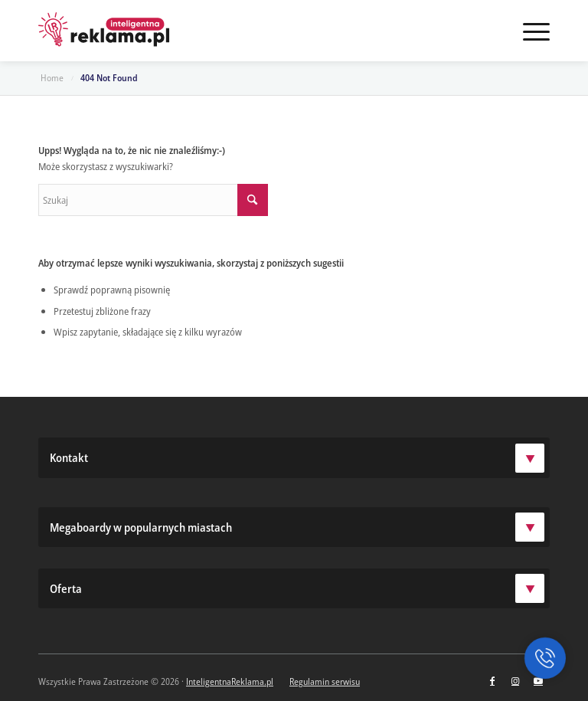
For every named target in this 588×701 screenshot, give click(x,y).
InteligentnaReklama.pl (230, 681)
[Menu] (529, 31)
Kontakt (297, 458)
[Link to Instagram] (515, 681)
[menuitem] (529, 31)
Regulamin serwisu (325, 681)
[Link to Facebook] (492, 681)
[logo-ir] (104, 31)
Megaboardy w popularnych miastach (297, 527)
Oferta (297, 588)
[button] (545, 658)
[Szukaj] (153, 200)
